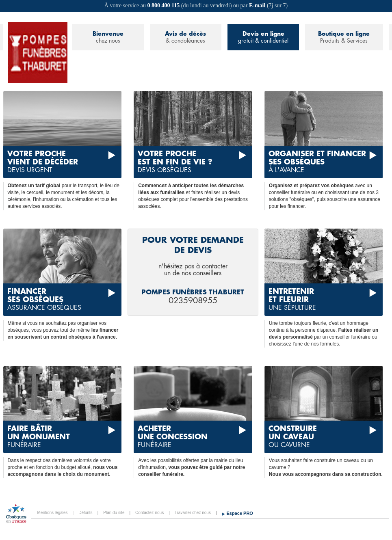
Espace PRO (240, 513)
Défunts (85, 513)
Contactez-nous (149, 513)
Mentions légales (53, 513)
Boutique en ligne (344, 38)
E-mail (257, 5)
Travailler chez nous (193, 513)
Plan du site (114, 513)
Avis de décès (186, 38)
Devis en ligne (263, 38)
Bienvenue (108, 38)
